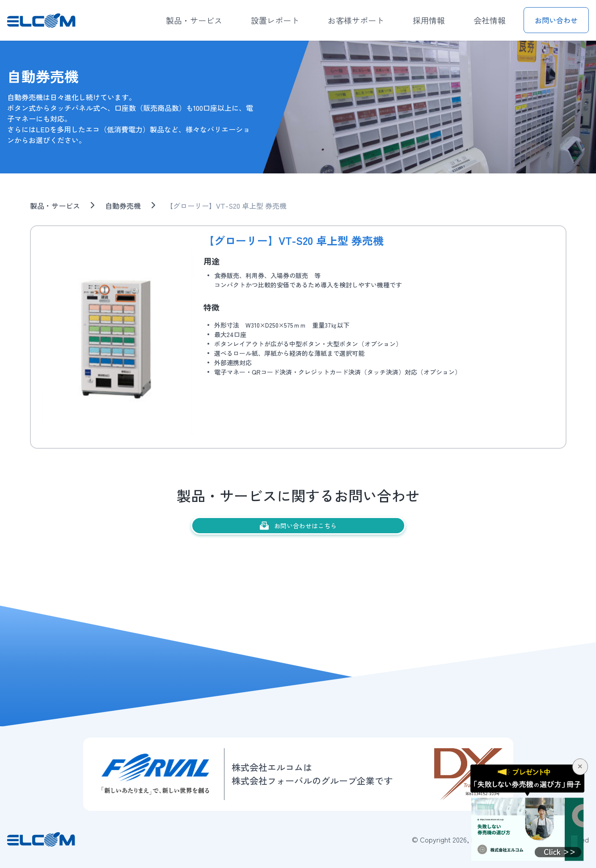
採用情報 (429, 20)
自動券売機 (123, 206)
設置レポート (275, 20)
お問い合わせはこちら (298, 526)
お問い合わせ (556, 20)
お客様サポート (356, 20)
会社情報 (490, 20)
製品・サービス (194, 20)
